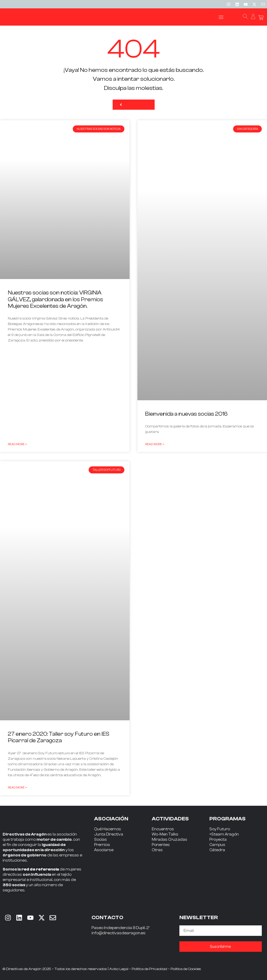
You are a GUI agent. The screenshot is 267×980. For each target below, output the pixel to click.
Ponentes (161, 845)
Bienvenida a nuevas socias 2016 (186, 414)
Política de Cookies (186, 969)
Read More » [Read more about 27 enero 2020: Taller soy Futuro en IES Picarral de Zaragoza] (17, 787)
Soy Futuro (220, 829)
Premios (102, 845)
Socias (101, 840)
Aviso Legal (119, 969)
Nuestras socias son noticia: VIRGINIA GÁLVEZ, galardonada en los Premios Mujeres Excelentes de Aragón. (55, 299)
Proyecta (218, 840)
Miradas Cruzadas (169, 840)
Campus (217, 845)
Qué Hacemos (108, 829)
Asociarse (104, 850)
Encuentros (163, 829)
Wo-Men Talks (165, 834)
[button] (221, 17)
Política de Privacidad (149, 969)
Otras (157, 850)
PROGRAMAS (227, 819)
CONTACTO (107, 917)
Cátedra (217, 850)
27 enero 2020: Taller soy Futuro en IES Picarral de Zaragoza (59, 737)
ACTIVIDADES (170, 819)
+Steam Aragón (224, 834)
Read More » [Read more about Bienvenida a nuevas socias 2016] (155, 444)
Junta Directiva (109, 834)
